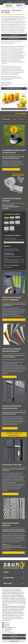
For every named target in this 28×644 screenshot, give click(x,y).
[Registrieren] (11, 2)
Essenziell (7, 623)
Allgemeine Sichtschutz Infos (11, 169)
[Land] (13, 2)
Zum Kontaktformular (14, 39)
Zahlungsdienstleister (10, 627)
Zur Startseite (14, 35)
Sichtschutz (6, 119)
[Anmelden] (8, 2)
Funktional (7, 631)
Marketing (7, 626)
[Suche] (18, 2)
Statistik (7, 624)
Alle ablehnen (14, 638)
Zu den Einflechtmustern (10, 428)
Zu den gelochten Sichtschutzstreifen (14, 553)
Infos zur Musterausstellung (16, 88)
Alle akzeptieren (14, 635)
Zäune (14, 119)
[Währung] (16, 2)
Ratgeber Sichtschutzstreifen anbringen (14, 320)
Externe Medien (9, 629)
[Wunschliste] (20, 2)
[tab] (6, 119)
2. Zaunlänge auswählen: (12, 235)
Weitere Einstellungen (8, 632)
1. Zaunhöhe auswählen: (12, 214)
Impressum (21, 615)
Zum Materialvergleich (9, 377)
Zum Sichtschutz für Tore (10, 494)
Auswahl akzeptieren (14, 641)
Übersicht (22, 119)
